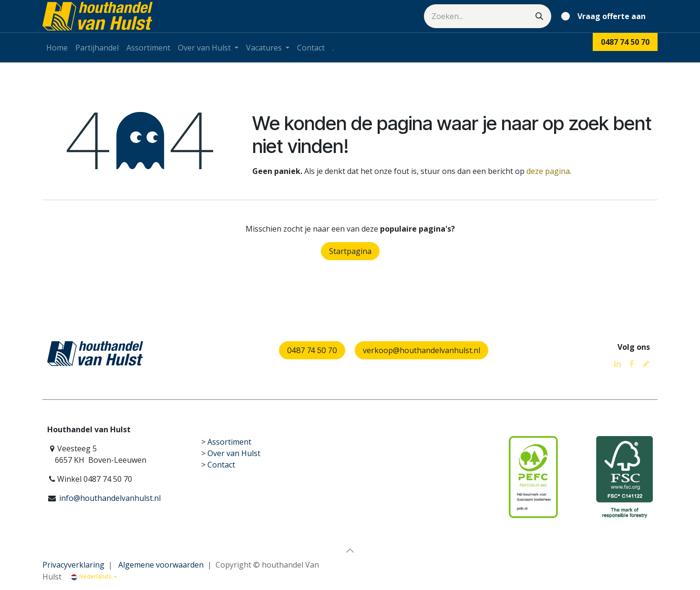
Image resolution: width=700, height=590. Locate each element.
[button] (350, 550)
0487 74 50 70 (312, 350)
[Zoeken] (539, 16)
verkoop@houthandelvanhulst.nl (422, 350)
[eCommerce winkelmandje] (605, 16)
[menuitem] (57, 48)
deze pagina (548, 171)
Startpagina (350, 251)
